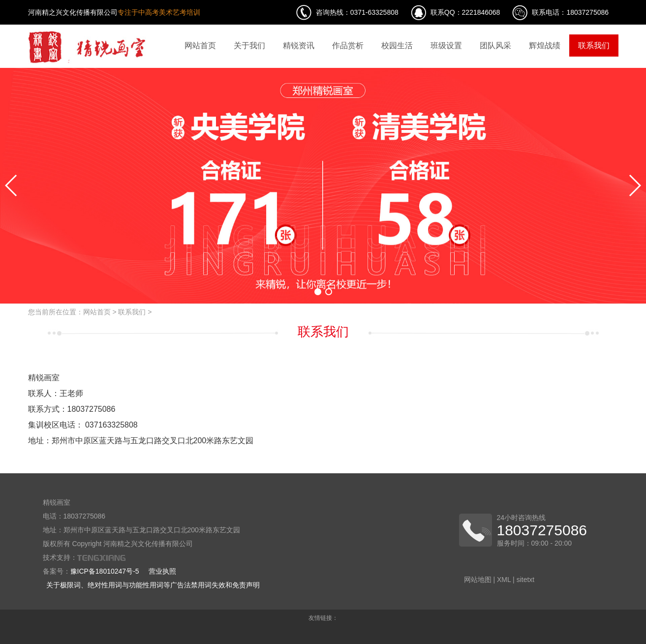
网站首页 (200, 46)
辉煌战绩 (545, 46)
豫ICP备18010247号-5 (105, 571)
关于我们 (249, 46)
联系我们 (594, 46)
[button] (318, 292)
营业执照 (162, 571)
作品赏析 (348, 46)
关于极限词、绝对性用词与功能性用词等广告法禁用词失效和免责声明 (153, 585)
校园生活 (397, 46)
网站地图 (478, 580)
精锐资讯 (299, 46)
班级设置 (446, 46)
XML (504, 580)
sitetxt (526, 580)
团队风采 (495, 46)
